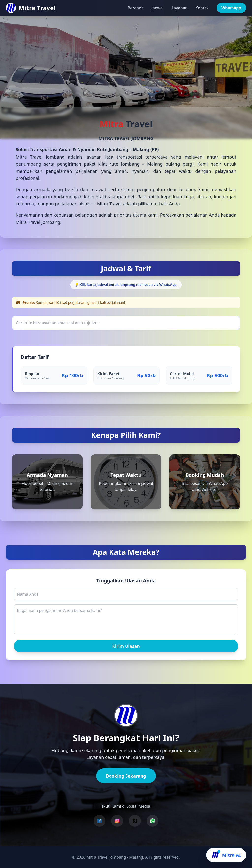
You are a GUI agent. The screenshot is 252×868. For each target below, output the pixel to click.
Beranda (136, 8)
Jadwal (157, 8)
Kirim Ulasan (126, 646)
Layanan (180, 8)
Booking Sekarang (126, 776)
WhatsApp (231, 8)
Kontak (202, 8)
